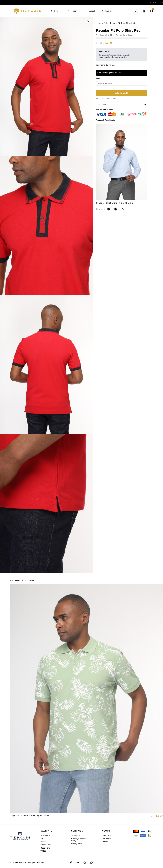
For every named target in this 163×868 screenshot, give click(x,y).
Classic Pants (46, 845)
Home (99, 23)
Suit (42, 839)
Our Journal (107, 839)
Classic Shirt (45, 848)
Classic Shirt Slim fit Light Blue (115, 203)
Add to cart (122, 93)
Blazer (43, 842)
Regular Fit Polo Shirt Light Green (30, 816)
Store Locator (107, 835)
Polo (106, 23)
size (98, 79)
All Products (45, 835)
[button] (89, 21)
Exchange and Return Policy (80, 840)
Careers (105, 842)
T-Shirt (43, 851)
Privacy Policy (77, 844)
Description (101, 105)
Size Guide (76, 835)
